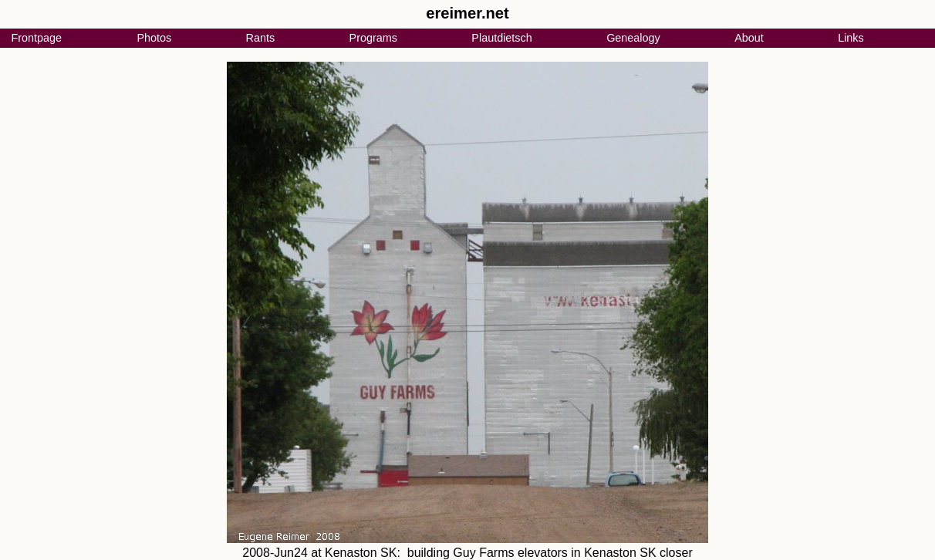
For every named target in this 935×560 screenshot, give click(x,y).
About (749, 38)
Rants (261, 38)
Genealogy (633, 38)
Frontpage (36, 38)
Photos (154, 38)
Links (851, 38)
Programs (373, 38)
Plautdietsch (501, 38)
